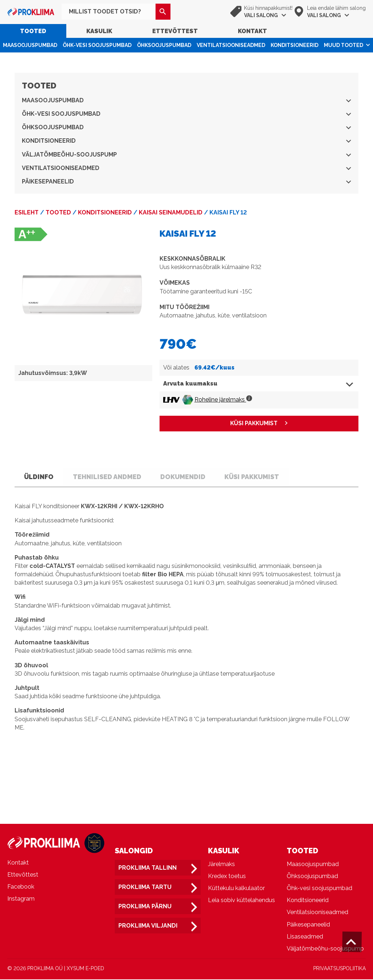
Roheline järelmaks (223, 400)
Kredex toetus (227, 877)
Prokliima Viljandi (148, 926)
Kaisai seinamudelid (171, 212)
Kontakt (252, 31)
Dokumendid (188, 477)
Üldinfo (40, 477)
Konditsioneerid (295, 45)
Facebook (21, 887)
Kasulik (99, 31)
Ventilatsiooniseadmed (231, 45)
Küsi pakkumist (259, 477)
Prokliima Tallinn (148, 868)
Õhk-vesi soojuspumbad (97, 45)
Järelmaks (221, 864)
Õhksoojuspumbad (164, 45)
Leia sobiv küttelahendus (242, 901)
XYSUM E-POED (85, 969)
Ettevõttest (175, 31)
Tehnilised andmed (110, 477)
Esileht (27, 212)
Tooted (33, 31)
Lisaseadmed (305, 937)
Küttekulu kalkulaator (236, 889)
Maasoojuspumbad (30, 45)
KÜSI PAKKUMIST (254, 424)
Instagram (21, 899)
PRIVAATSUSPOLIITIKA (339, 969)
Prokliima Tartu (145, 888)
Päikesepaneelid (186, 181)
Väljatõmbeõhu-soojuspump (186, 155)
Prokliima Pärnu (145, 907)
